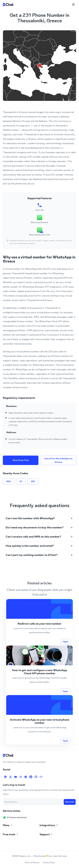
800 (9, 481)
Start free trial (21, 460)
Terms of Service (32, 863)
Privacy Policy (49, 863)
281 (33, 481)
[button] (39, 518)
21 (21, 481)
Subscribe (70, 802)
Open (65, 642)
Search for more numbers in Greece (59, 460)
